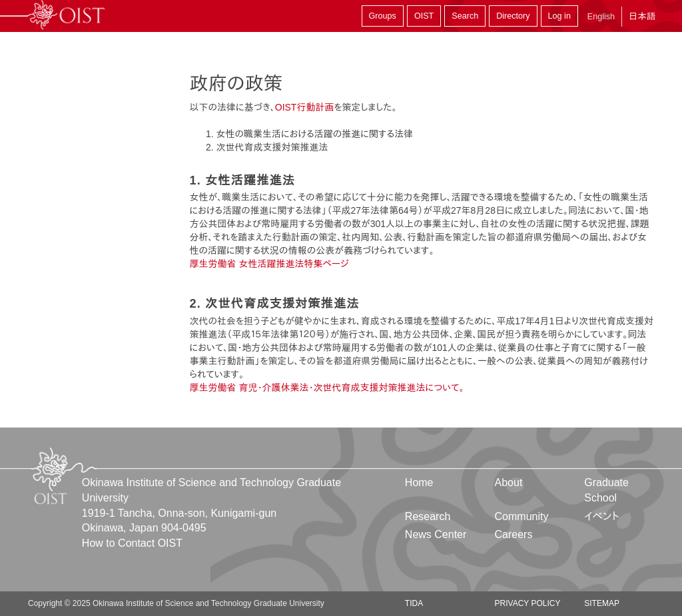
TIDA (414, 603)
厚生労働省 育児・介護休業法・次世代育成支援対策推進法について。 (327, 388)
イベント (602, 516)
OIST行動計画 (305, 107)
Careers (514, 534)
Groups (383, 16)
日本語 (642, 16)
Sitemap (602, 603)
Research (428, 516)
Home (419, 482)
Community (522, 516)
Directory (513, 16)
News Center (436, 534)
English (601, 17)
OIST (424, 16)
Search (465, 16)
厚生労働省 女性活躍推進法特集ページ (269, 264)
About (509, 482)
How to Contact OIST (132, 543)
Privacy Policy (528, 603)
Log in (559, 16)
